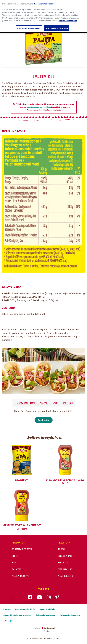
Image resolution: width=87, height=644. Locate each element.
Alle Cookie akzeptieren (57, 26)
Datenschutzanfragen (46, 615)
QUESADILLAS (65, 569)
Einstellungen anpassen (29, 26)
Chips (15, 556)
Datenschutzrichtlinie (25, 609)
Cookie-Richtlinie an (68, 19)
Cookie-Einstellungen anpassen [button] (17, 615)
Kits (14, 563)
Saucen (16, 569)
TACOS (61, 549)
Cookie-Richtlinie (47, 609)
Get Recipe (44, 420)
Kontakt (7, 609)
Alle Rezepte (65, 576)
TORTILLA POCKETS (22, 549)
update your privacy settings (39, 107)
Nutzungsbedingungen (70, 615)
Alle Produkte (20, 576)
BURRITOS (63, 563)
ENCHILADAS (65, 556)
